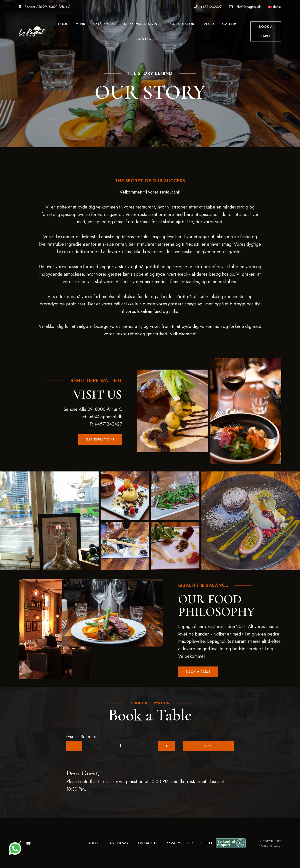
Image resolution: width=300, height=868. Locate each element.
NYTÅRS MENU (105, 24)
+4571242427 (208, 7)
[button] (100, 439)
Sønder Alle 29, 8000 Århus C (45, 7)
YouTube (28, 843)
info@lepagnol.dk (245, 7)
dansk (275, 7)
